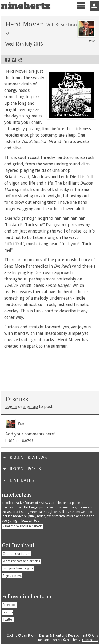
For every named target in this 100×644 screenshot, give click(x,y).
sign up (31, 407)
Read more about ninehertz (23, 526)
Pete (86, 31)
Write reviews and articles (21, 561)
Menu (81, 10)
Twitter (14, 60)
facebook (10, 605)
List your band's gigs (18, 568)
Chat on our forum (17, 554)
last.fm (8, 612)
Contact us (90, 640)
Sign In (94, 6)
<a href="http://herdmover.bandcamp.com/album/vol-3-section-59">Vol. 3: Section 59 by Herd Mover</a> (50, 369)
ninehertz (26, 6)
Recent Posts (25, 469)
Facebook (7, 60)
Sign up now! (12, 576)
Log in (11, 407)
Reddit (20, 60)
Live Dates (22, 480)
